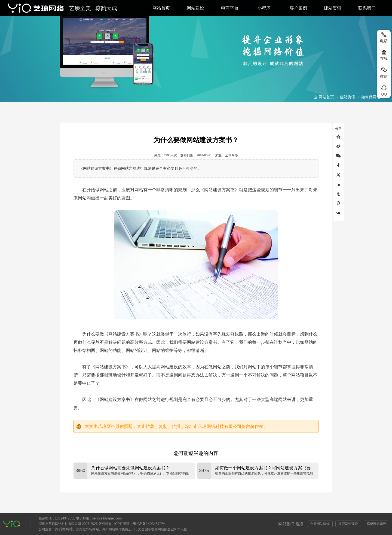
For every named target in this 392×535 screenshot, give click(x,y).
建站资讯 (333, 8)
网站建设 (195, 8)
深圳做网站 (64, 529)
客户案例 (298, 8)
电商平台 (230, 8)
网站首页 (161, 8)
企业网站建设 (320, 524)
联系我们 (367, 8)
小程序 (264, 8)
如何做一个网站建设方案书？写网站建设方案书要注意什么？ (263, 468)
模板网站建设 (376, 524)
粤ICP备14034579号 (149, 524)
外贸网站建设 (348, 524)
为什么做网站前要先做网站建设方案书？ (130, 468)
